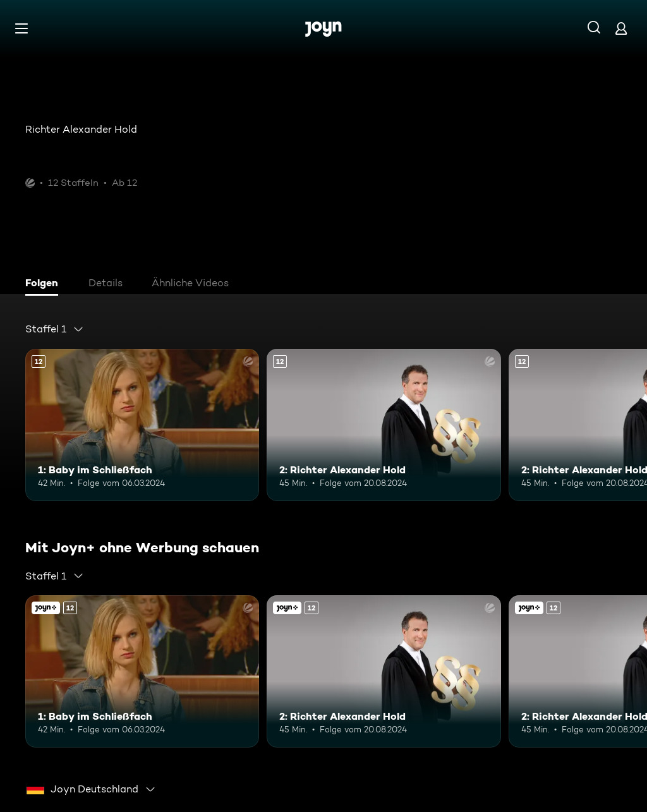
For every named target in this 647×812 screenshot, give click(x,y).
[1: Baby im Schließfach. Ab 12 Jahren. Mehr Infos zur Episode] (142, 425)
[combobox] (55, 329)
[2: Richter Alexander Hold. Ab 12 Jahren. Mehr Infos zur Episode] (384, 425)
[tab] (45, 284)
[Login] (621, 28)
